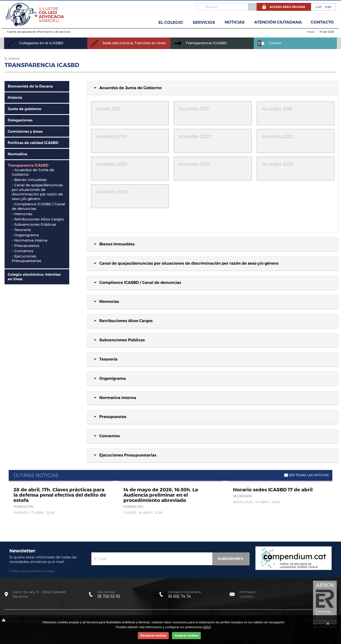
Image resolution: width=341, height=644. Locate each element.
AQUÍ (207, 627)
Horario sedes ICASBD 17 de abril (273, 489)
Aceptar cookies (186, 635)
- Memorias (22, 214)
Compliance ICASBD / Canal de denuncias (138, 283)
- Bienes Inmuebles (29, 180)
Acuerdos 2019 (111, 137)
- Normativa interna (30, 240)
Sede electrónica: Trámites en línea (128, 43)
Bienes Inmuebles (114, 244)
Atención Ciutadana (278, 22)
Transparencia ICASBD (200, 43)
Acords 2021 (108, 109)
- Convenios (23, 251)
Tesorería (106, 359)
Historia (15, 97)
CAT (319, 7)
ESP (328, 7)
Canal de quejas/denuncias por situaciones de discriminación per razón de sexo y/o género (37, 192)
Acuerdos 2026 (112, 192)
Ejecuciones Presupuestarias (125, 455)
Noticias (235, 22)
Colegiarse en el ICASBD (35, 43)
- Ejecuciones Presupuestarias (27, 258)
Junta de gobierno (25, 109)
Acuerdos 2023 (112, 164)
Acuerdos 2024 (194, 164)
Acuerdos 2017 (194, 109)
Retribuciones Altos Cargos (123, 321)
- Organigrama (25, 235)
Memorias (107, 302)
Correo (269, 43)
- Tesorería (21, 230)
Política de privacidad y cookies (32, 571)
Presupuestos (110, 417)
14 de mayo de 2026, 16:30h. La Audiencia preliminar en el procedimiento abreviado (161, 495)
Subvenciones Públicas (119, 340)
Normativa (17, 154)
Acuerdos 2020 (195, 137)
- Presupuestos (26, 246)
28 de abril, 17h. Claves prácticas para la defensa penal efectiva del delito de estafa (60, 495)
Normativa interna (115, 398)
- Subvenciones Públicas (34, 224)
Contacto (322, 22)
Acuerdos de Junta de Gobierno (128, 88)
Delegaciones (20, 120)
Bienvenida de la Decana (30, 86)
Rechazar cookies (153, 635)
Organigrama (110, 378)
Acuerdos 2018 (277, 109)
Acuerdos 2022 (277, 137)
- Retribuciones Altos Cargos (38, 219)
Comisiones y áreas (25, 131)
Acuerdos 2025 (277, 164)
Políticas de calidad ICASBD (33, 143)
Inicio (311, 32)
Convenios (107, 436)
